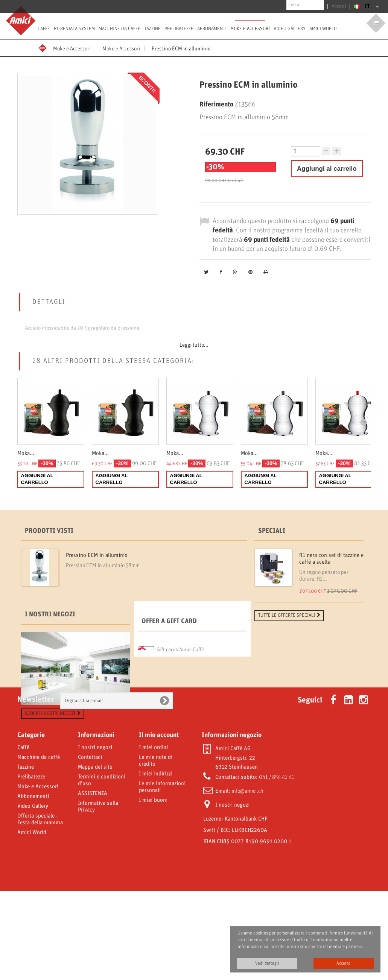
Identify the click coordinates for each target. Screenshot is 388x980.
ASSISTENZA (93, 883)
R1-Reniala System (74, 29)
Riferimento (216, 105)
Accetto (343, 963)
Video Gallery (290, 29)
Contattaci (90, 847)
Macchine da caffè (119, 29)
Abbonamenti (212, 29)
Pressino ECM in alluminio (97, 555)
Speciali (272, 531)
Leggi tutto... (194, 345)
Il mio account (159, 824)
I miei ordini (153, 837)
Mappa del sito (95, 856)
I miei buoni (153, 889)
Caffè (44, 29)
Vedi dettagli (267, 963)
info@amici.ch (247, 880)
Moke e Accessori (250, 29)
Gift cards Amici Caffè (180, 683)
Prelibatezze (179, 29)
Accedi (340, 6)
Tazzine (152, 29)
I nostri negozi (50, 649)
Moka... (26, 454)
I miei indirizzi (156, 863)
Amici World (323, 29)
